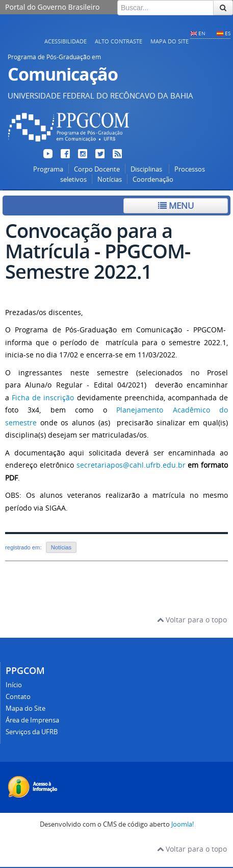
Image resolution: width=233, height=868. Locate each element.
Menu (176, 206)
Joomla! (183, 824)
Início (14, 685)
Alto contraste (119, 41)
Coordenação (153, 179)
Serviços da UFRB (32, 732)
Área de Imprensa (32, 720)
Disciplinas (147, 169)
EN (202, 33)
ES (228, 33)
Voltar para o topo (192, 620)
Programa (48, 169)
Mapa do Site (170, 41)
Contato (18, 697)
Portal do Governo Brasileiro (52, 7)
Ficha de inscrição (43, 397)
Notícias (110, 179)
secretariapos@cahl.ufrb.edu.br (131, 465)
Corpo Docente (97, 169)
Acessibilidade (66, 41)
